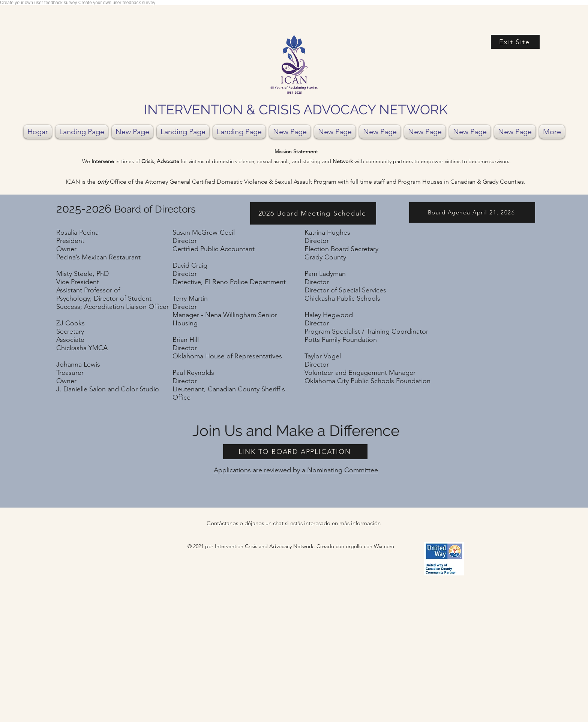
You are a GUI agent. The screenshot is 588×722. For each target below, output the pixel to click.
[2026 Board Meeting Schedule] (313, 213)
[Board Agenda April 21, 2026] (472, 212)
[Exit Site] (515, 42)
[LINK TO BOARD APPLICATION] (295, 452)
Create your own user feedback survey (39, 3)
